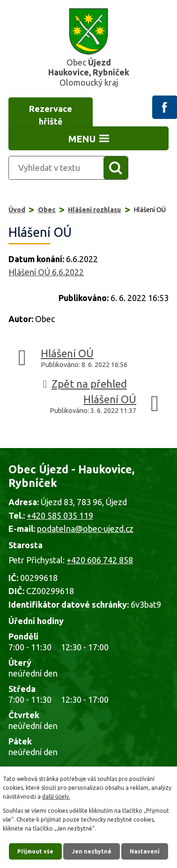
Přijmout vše (35, 851)
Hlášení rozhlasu (94, 210)
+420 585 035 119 (60, 515)
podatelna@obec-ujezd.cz (85, 529)
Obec (47, 210)
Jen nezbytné (92, 851)
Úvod (17, 210)
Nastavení (145, 851)
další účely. (56, 797)
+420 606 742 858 (100, 560)
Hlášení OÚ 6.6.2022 (46, 272)
